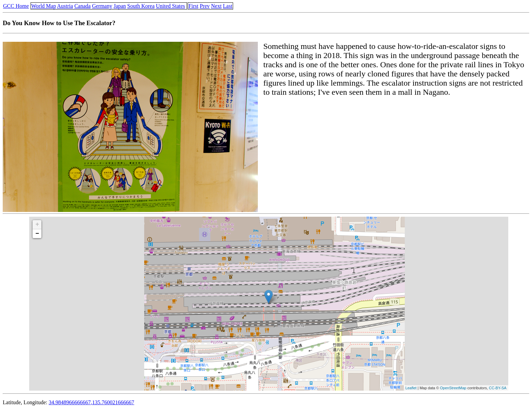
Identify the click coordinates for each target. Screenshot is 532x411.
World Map (44, 6)
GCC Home (16, 6)
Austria (65, 6)
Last (228, 6)
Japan (120, 6)
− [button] (37, 234)
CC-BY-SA (498, 388)
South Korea (141, 6)
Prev (205, 6)
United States (171, 6)
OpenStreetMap (453, 388)
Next (216, 6)
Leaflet (411, 388)
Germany (102, 6)
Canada (82, 6)
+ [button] (37, 225)
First (193, 6)
